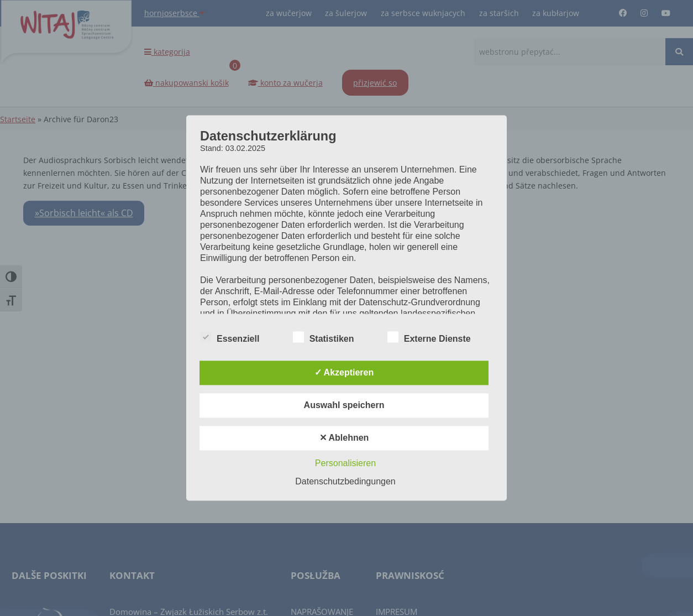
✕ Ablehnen (344, 438)
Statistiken (324, 338)
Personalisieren (345, 464)
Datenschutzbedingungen (345, 482)
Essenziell (230, 338)
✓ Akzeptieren (344, 373)
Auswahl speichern (344, 406)
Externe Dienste (429, 338)
